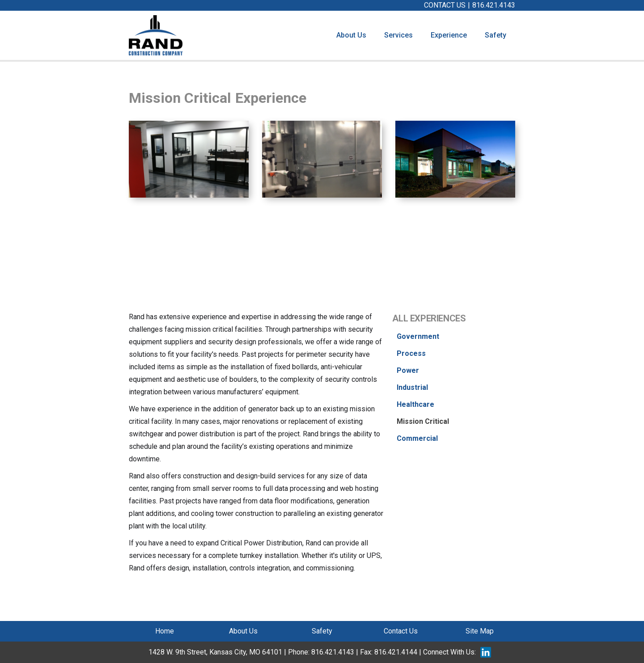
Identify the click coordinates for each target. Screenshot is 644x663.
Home (165, 631)
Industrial (412, 387)
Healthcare (415, 404)
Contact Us (401, 631)
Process (411, 353)
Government (418, 336)
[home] (156, 35)
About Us (351, 35)
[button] (398, 35)
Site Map (480, 631)
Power (408, 370)
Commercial (417, 438)
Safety (496, 35)
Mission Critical (423, 421)
